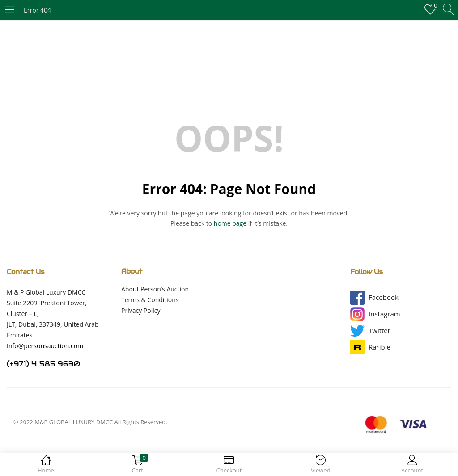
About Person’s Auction (155, 289)
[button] (384, 297)
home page (230, 223)
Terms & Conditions (150, 300)
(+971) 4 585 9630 (43, 364)
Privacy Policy (141, 310)
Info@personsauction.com (45, 346)
